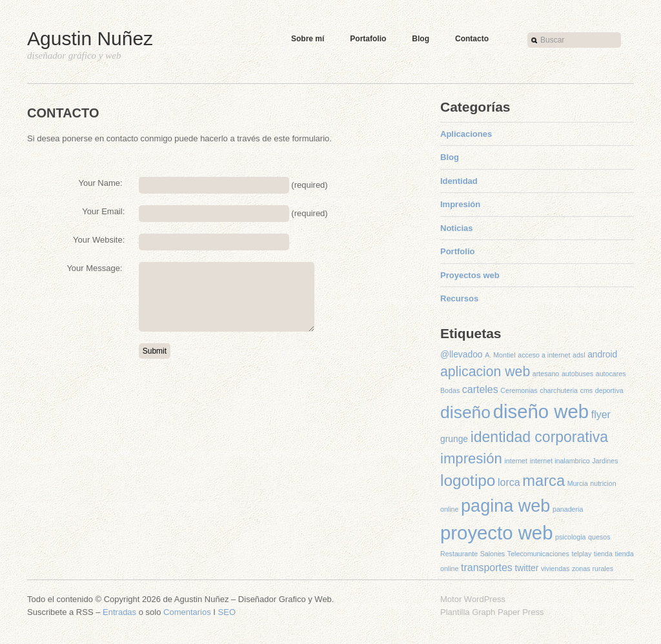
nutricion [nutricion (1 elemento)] (603, 483)
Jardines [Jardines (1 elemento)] (605, 461)
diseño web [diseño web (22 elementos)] (541, 411)
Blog (421, 39)
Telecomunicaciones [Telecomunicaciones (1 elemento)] (538, 554)
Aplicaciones (466, 134)
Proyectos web (470, 275)
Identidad (459, 181)
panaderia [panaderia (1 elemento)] (568, 509)
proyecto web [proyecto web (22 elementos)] (496, 533)
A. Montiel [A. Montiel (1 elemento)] (500, 355)
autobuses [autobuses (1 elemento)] (577, 374)
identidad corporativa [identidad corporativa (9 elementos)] (539, 437)
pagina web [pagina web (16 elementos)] (505, 506)
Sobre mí (308, 39)
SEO (227, 612)
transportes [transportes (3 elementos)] (487, 568)
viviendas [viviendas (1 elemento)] (555, 569)
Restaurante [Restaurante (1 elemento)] (459, 554)
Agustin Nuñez (90, 38)
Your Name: (101, 183)
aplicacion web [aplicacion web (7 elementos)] (485, 371)
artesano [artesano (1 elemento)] (546, 374)
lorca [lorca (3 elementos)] (509, 482)
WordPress (485, 599)
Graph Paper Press (508, 612)
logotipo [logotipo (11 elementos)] (468, 480)
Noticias (457, 228)
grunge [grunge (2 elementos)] (454, 439)
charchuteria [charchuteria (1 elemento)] (559, 390)
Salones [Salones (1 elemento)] (493, 554)
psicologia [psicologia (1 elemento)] (570, 537)
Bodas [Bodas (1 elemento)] (450, 390)
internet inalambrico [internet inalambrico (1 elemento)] (560, 461)
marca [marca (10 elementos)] (544, 481)
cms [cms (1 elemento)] (587, 390)
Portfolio (457, 251)
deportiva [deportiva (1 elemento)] (609, 390)
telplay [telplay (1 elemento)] (581, 554)
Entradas (119, 612)
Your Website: (99, 240)
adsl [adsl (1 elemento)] (579, 355)
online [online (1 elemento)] (449, 509)
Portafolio (368, 39)
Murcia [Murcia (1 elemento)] (578, 483)
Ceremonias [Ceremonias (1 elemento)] (519, 390)
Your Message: (96, 268)
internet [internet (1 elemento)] (516, 461)
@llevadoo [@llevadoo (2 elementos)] (462, 354)
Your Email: (103, 211)
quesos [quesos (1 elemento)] (599, 537)
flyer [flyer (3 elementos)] (601, 415)
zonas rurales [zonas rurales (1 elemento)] (593, 569)
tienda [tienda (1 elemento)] (603, 554)
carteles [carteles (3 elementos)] (480, 389)
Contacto (472, 39)
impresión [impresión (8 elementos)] (471, 458)
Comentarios (187, 612)
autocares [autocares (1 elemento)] (611, 374)
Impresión (460, 204)
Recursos (459, 298)
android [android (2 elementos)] (602, 354)
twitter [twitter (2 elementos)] (526, 568)
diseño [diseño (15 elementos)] (465, 412)
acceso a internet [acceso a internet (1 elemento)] (544, 355)
